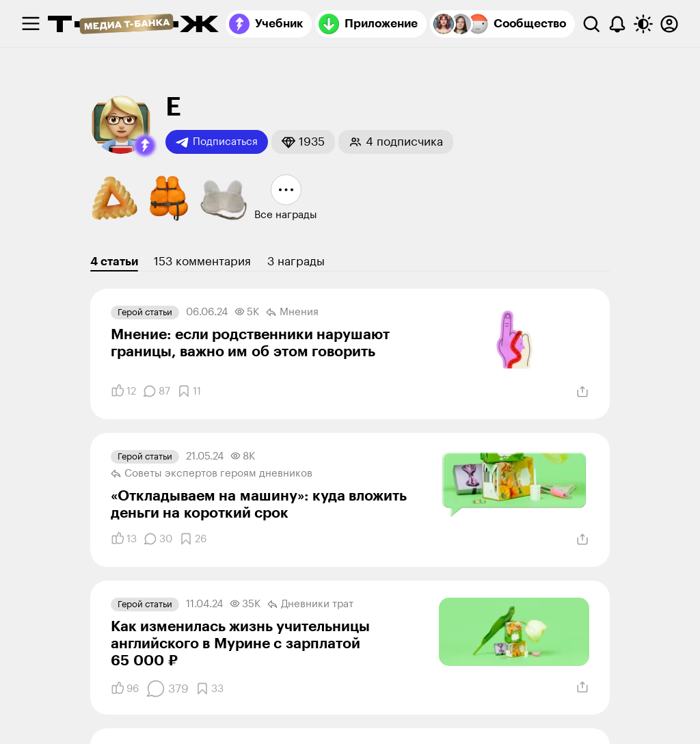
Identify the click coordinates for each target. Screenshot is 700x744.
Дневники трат (310, 604)
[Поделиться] (582, 392)
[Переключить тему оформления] (643, 24)
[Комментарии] (157, 391)
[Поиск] (591, 24)
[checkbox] (31, 24)
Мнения (292, 313)
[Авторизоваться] (669, 24)
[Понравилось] (123, 391)
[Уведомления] (617, 24)
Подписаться (217, 142)
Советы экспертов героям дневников (212, 474)
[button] (145, 146)
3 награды (296, 262)
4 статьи (114, 262)
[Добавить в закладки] (189, 391)
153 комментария (202, 262)
